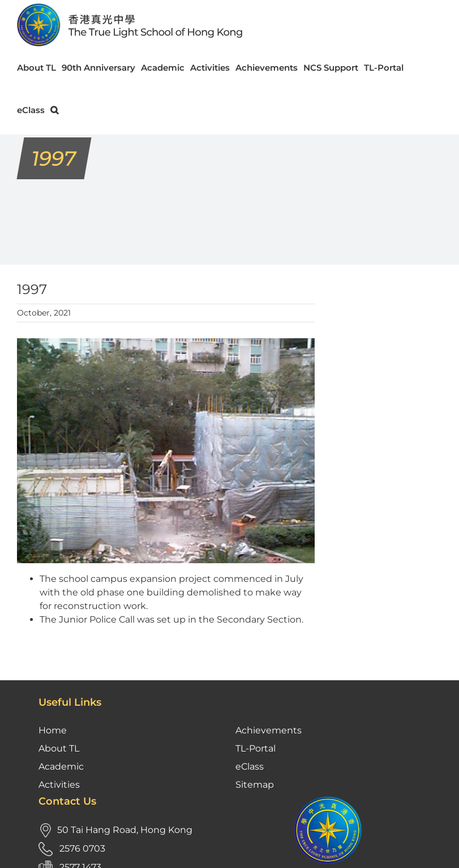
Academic (61, 766)
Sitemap (255, 785)
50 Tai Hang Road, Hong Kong (125, 830)
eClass (250, 766)
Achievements (269, 730)
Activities (59, 785)
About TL (59, 748)
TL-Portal (256, 748)
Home (53, 730)
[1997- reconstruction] (166, 451)
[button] (54, 110)
